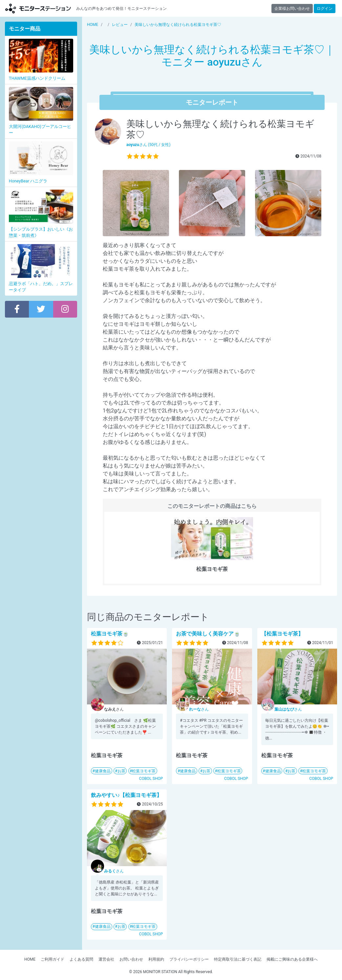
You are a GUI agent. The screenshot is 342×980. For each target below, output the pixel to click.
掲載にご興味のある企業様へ (292, 959)
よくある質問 (81, 959)
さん (199, 709)
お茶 (121, 771)
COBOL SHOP (151, 779)
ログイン (325, 9)
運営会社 (106, 959)
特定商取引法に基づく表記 (238, 959)
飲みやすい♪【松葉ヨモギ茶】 (126, 795)
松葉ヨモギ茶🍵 (110, 634)
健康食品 (103, 771)
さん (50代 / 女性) (148, 145)
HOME (30, 959)
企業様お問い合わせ (292, 9)
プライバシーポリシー (189, 959)
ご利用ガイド (53, 959)
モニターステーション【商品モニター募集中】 (38, 8)
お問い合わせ (131, 959)
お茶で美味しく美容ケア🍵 (208, 634)
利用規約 (156, 959)
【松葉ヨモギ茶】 (282, 634)
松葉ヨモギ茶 (144, 771)
